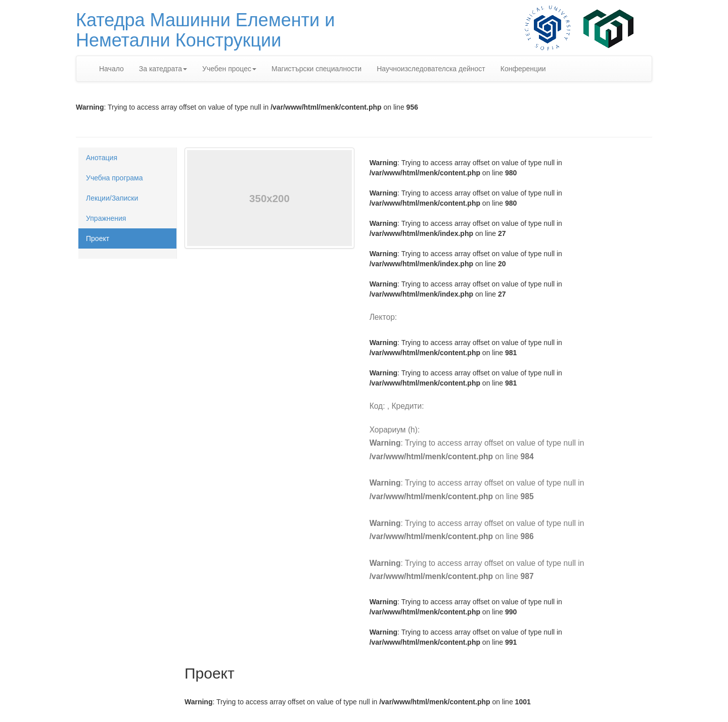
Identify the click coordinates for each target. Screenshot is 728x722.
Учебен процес (229, 69)
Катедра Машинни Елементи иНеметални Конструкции (205, 30)
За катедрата (163, 69)
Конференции (523, 69)
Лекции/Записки (112, 198)
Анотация (102, 158)
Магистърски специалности (316, 69)
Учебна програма (115, 178)
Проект (98, 238)
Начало (111, 69)
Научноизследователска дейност (431, 69)
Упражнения (106, 218)
